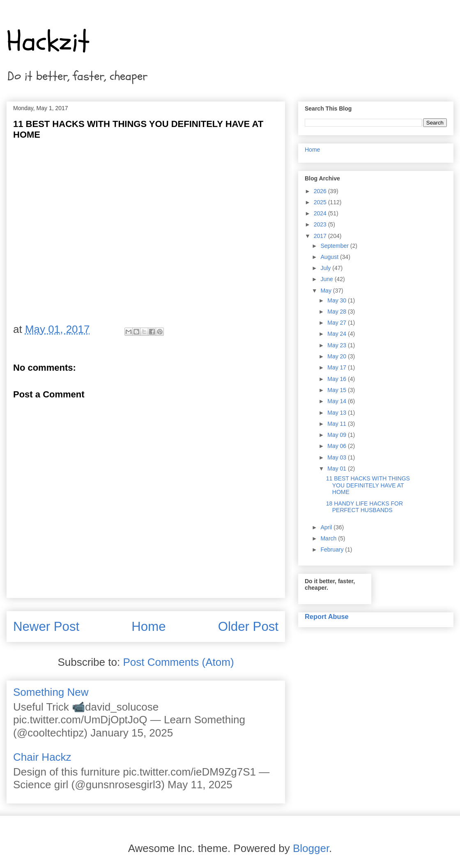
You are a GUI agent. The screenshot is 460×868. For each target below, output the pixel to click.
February (333, 549)
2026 (321, 191)
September (335, 246)
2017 (321, 236)
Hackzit (48, 42)
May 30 (338, 300)
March (329, 538)
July (326, 268)
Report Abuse (327, 616)
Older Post (248, 627)
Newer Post (46, 627)
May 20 (338, 356)
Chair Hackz (42, 757)
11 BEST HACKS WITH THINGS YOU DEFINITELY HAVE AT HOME (368, 485)
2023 (321, 224)
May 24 (338, 334)
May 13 (338, 413)
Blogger (311, 848)
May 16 (338, 379)
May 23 (338, 345)
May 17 (338, 367)
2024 (321, 213)
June (327, 279)
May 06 (338, 446)
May (327, 291)
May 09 (338, 435)
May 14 (338, 401)
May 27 (338, 323)
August (330, 257)
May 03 (338, 457)
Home (148, 627)
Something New (51, 692)
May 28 (338, 312)
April (327, 527)
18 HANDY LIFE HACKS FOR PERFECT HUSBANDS (365, 507)
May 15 (338, 390)
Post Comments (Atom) (178, 662)
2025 (321, 202)
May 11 (338, 424)
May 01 (338, 469)
